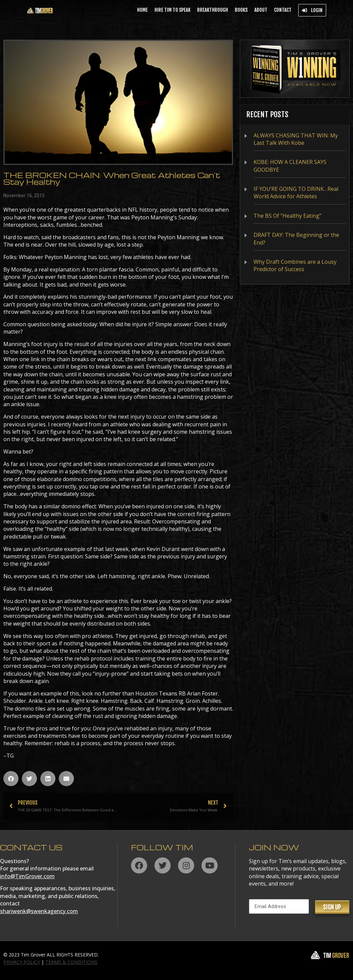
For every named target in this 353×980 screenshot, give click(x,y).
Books (241, 10)
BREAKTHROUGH (213, 10)
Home (142, 10)
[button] (11, 779)
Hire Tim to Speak (172, 10)
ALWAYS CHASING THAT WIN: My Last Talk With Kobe (296, 139)
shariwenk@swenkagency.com (39, 911)
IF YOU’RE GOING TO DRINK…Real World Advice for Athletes (296, 193)
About (261, 10)
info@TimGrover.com (27, 876)
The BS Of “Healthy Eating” (288, 216)
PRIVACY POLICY (22, 962)
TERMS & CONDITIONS (71, 962)
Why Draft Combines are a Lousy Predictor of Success (295, 265)
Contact (283, 10)
